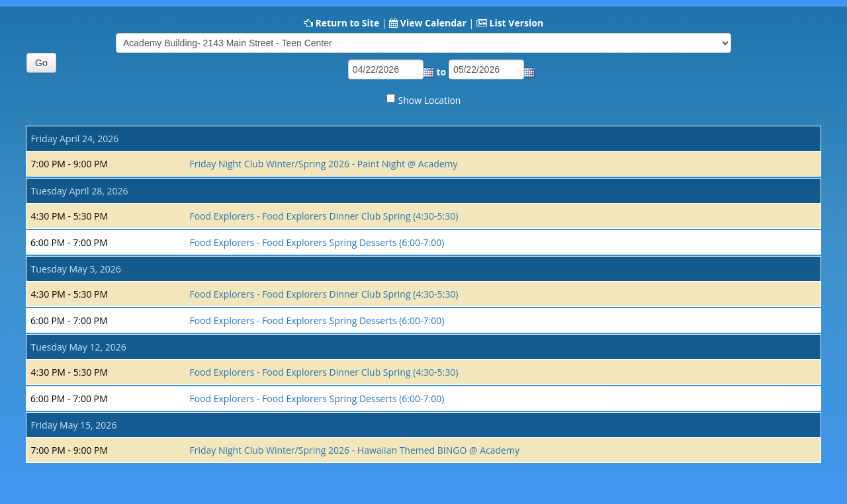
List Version (516, 23)
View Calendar (433, 23)
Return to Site (347, 23)
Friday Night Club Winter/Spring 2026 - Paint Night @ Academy (323, 164)
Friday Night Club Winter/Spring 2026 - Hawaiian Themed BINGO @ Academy (354, 450)
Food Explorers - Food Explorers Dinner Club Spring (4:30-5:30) (324, 216)
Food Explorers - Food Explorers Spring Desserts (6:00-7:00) (317, 242)
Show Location (430, 100)
